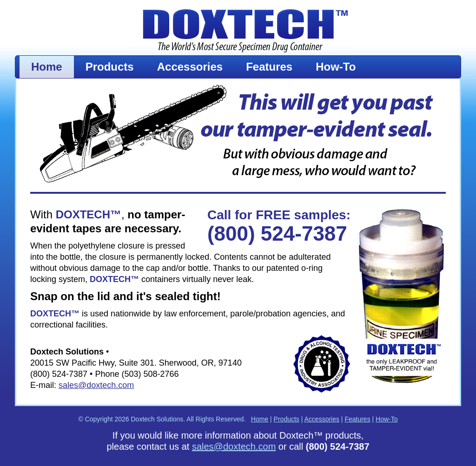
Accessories (190, 67)
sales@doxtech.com (96, 385)
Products (110, 67)
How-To (336, 67)
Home (47, 67)
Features (269, 67)
